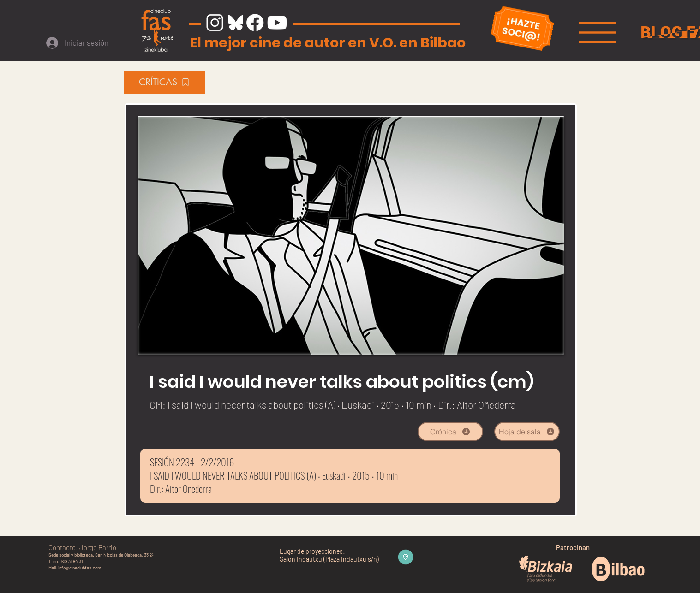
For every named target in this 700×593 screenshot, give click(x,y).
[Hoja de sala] (527, 432)
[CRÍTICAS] (165, 82)
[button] (597, 33)
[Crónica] (450, 432)
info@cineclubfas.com (80, 568)
